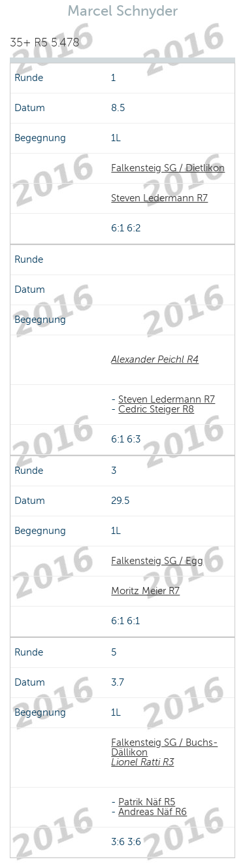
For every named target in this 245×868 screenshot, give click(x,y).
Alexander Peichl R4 (155, 359)
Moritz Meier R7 (145, 591)
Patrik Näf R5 (147, 802)
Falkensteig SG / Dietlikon (168, 168)
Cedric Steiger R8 (156, 409)
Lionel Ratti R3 (142, 762)
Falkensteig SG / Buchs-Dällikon (164, 747)
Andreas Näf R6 (153, 812)
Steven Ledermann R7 (159, 198)
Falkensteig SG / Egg (157, 561)
